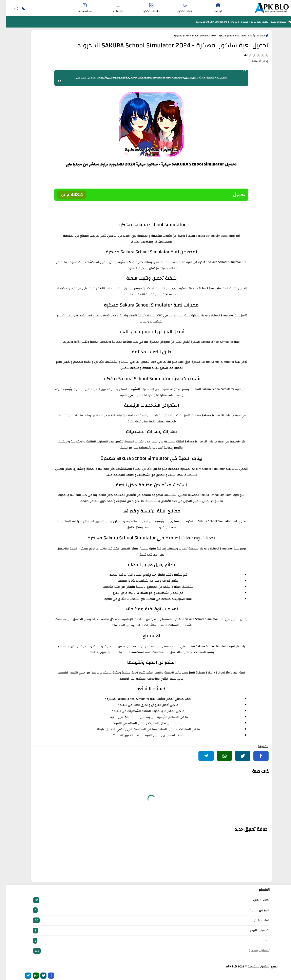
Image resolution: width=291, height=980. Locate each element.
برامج (145, 941)
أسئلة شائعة (79, 8)
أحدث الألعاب (145, 900)
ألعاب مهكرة (179, 8)
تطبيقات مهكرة (145, 8)
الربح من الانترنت (145, 910)
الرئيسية (212, 8)
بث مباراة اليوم (145, 931)
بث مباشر (112, 8)
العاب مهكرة (145, 920)
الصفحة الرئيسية (273, 22)
